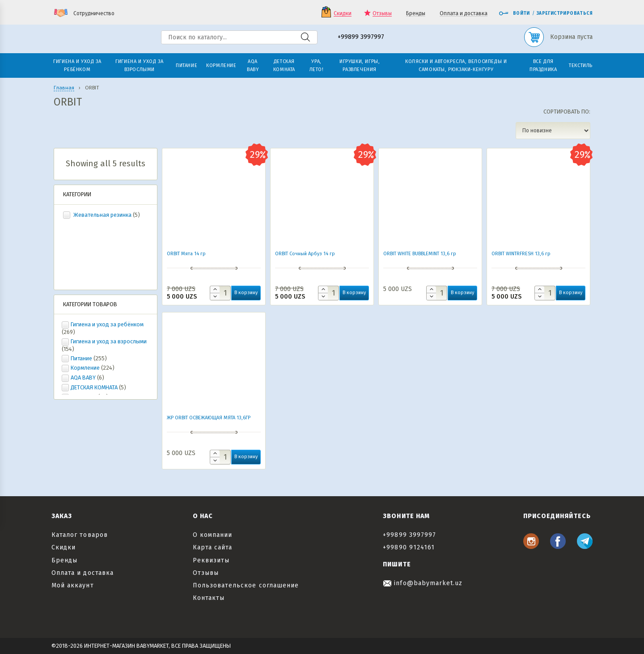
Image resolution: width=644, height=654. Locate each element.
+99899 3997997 (361, 37)
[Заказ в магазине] (553, 131)
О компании (213, 535)
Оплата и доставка (464, 14)
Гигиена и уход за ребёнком (107, 324)
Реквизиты (211, 560)
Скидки (343, 14)
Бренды (416, 14)
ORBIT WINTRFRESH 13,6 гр (521, 254)
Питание (81, 358)
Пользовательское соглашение (246, 585)
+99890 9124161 (409, 547)
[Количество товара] (220, 293)
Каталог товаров (80, 535)
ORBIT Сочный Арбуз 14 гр (305, 254)
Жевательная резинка (102, 215)
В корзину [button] (246, 293)
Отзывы (382, 14)
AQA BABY (83, 378)
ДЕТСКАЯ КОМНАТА (94, 387)
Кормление (85, 368)
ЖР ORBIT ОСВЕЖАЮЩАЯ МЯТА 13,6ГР (209, 418)
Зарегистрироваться (565, 13)
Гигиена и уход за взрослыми (109, 341)
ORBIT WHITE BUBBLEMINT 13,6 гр (420, 254)
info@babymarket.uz (423, 583)
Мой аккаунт (73, 585)
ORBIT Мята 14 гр (186, 254)
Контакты (209, 598)
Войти (514, 13)
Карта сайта (213, 547)
